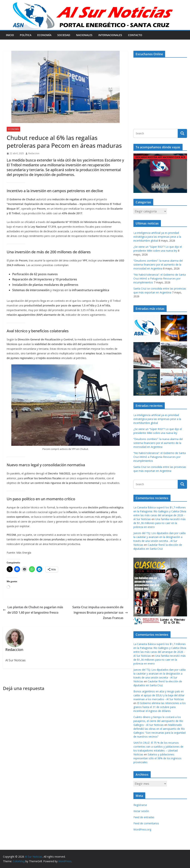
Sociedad (64, 35)
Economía (44, 35)
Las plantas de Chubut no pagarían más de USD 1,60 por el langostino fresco (33, 610)
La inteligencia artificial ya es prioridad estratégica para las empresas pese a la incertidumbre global (157, 237)
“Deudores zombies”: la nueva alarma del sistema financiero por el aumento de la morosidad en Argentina (158, 265)
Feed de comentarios (146, 823)
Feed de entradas (144, 817)
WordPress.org (142, 829)
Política (26, 35)
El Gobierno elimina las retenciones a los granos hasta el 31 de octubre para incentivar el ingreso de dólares (160, 707)
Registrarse (140, 805)
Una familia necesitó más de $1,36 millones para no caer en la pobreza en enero (160, 523)
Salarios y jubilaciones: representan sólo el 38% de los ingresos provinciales (157, 758)
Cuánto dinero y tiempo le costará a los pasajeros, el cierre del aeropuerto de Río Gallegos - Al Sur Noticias (158, 721)
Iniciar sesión (141, 811)
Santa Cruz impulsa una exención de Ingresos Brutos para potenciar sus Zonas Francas (100, 612)
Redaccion (34, 153)
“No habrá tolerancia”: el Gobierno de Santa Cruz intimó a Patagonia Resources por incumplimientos (160, 278)
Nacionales (84, 35)
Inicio (10, 35)
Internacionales (110, 35)
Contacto (135, 35)
